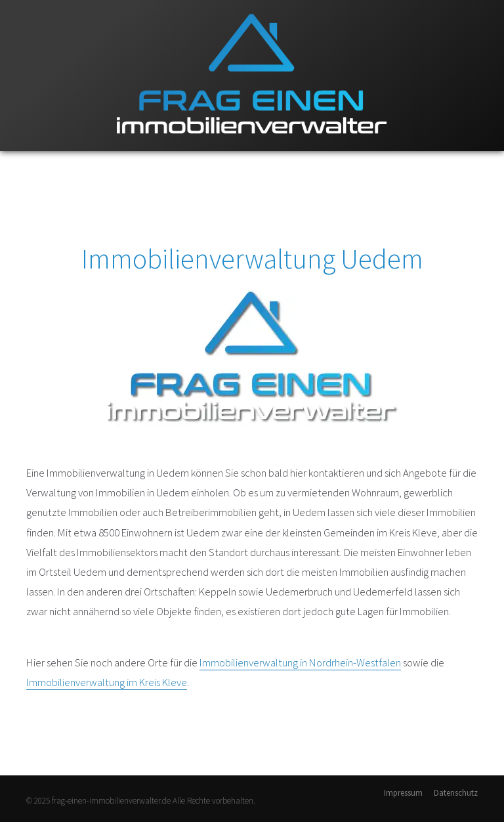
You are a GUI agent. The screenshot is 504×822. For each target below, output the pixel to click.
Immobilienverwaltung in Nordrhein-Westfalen (300, 662)
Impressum (403, 793)
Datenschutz (456, 793)
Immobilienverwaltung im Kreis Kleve (107, 682)
